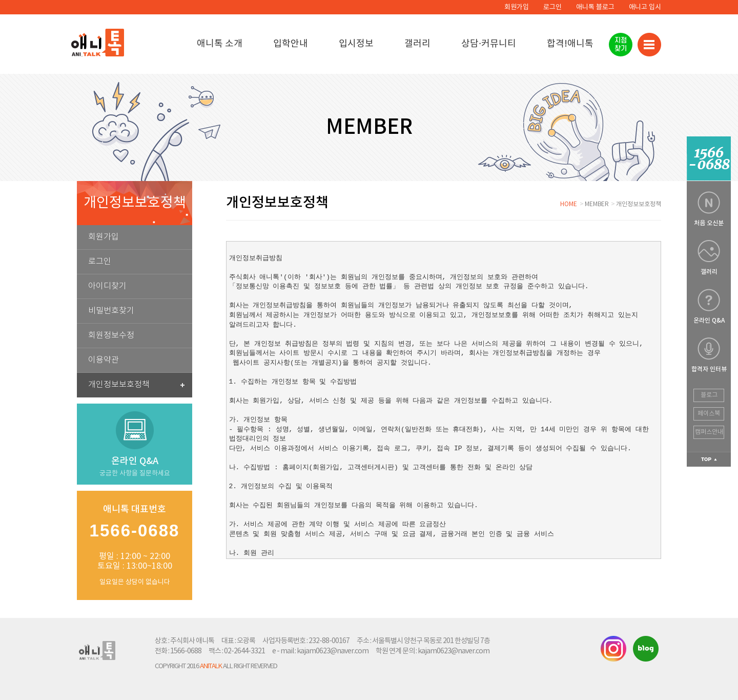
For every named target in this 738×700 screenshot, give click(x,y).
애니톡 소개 (220, 44)
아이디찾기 (107, 286)
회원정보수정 (111, 336)
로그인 (552, 7)
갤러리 (417, 44)
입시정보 (356, 44)
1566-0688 (186, 651)
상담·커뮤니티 (489, 44)
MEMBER (597, 204)
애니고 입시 (645, 7)
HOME (569, 204)
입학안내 (291, 44)
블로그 (709, 395)
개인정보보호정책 (136, 385)
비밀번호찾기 (111, 311)
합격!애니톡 (570, 44)
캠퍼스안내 (709, 432)
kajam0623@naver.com (333, 651)
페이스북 (709, 414)
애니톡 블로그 (595, 7)
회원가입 (517, 7)
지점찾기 (621, 44)
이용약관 (104, 360)
